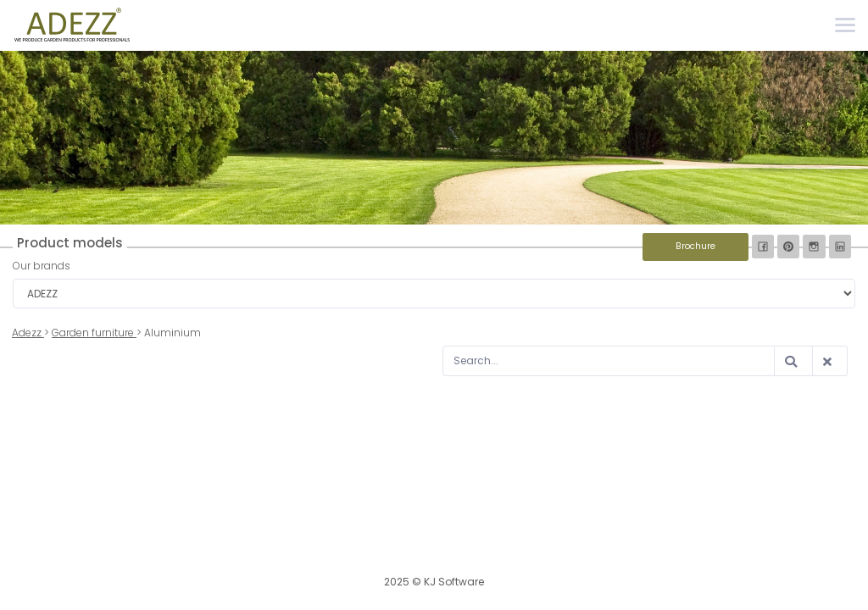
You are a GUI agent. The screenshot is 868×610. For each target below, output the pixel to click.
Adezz (28, 333)
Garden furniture (94, 333)
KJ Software (454, 582)
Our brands (42, 266)
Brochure (696, 246)
